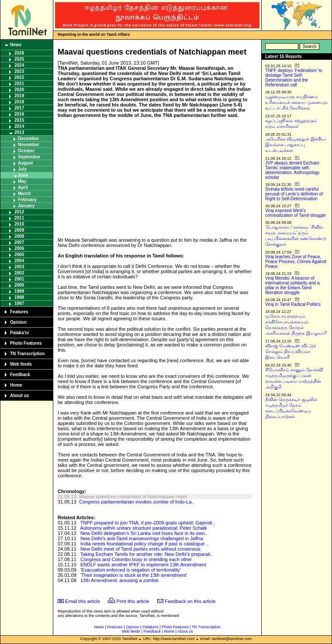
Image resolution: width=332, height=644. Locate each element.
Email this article (83, 601)
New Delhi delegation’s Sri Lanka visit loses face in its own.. (144, 533)
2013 (19, 132)
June (23, 175)
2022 (19, 77)
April (23, 187)
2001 (19, 279)
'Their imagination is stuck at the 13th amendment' (134, 575)
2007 (19, 242)
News (16, 45)
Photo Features (26, 343)
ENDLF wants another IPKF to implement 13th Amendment (143, 565)
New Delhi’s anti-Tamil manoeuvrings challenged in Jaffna (142, 538)
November (29, 145)
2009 (19, 230)
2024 (19, 65)
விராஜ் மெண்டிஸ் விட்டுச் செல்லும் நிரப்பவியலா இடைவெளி (291, 351)
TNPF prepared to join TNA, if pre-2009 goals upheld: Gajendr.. (148, 523)
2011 (19, 218)
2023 (19, 71)
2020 (19, 90)
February (27, 200)
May (22, 181)
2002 (19, 273)
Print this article (133, 601)
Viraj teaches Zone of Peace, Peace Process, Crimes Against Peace (296, 262)
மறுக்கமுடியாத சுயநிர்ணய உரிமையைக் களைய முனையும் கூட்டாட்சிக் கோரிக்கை (296, 102)
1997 (19, 303)
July (22, 169)
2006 (19, 248)
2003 (19, 267)
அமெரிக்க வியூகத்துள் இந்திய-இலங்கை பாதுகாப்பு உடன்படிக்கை (296, 145)
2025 (19, 59)
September (29, 157)
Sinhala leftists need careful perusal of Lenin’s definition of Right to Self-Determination (294, 194)
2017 (19, 108)
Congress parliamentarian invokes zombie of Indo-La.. (137, 502)
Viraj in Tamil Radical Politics (293, 304)
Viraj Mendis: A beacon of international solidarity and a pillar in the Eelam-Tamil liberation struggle (292, 285)
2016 (19, 114)
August (25, 163)
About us (19, 396)
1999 (19, 291)
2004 (19, 261)
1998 (19, 297)
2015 (19, 120)
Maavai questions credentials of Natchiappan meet (133, 497)
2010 (19, 224)
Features (19, 312)
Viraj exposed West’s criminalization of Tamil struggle (296, 213)
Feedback (20, 375)
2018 (19, 102)
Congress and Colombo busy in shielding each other (136, 559)
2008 (19, 236)
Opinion (18, 322)
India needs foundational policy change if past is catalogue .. (145, 544)
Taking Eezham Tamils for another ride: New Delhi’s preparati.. (147, 554)
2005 (19, 255)
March (24, 194)
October (26, 151)
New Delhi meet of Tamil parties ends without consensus (140, 549)
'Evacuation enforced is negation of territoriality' (131, 570)
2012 (19, 212)
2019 (19, 96)
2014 (19, 126)
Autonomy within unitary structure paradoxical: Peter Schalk (143, 528)
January (26, 206)
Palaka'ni (19, 333)
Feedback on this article (190, 601)
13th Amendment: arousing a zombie (119, 580)
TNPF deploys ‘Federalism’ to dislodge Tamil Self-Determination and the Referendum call (294, 78)
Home (16, 385)
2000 (19, 285)
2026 (19, 53)
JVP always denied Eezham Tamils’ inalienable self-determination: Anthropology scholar (292, 170)
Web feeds (21, 364)
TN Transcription (27, 354)
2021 (19, 84)
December (28, 139)
